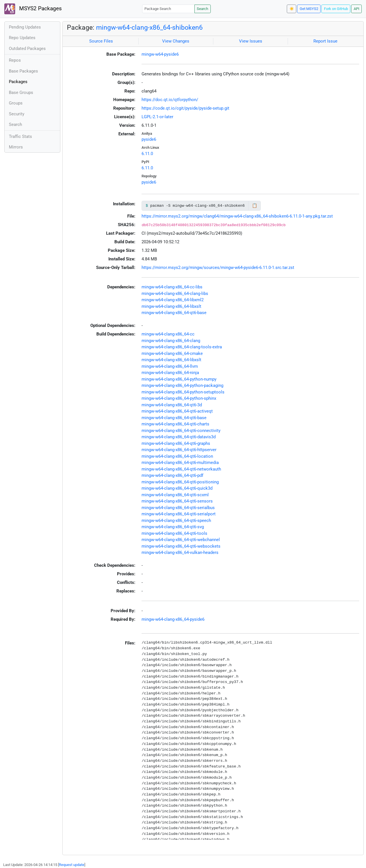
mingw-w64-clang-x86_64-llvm (170, 366)
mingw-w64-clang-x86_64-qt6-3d (172, 405)
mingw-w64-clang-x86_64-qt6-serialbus (178, 508)
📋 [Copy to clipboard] (255, 206)
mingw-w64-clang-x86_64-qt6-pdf (172, 475)
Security (17, 114)
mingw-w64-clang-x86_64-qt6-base (174, 313)
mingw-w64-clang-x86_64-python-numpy (179, 379)
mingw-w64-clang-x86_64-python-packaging (182, 385)
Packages (18, 82)
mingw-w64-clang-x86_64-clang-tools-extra (182, 347)
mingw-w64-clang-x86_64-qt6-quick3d (177, 488)
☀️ (292, 9)
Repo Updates (22, 38)
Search (202, 9)
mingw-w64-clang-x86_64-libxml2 (173, 300)
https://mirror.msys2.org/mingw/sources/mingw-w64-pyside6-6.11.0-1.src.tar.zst (218, 268)
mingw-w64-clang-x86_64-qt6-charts (175, 424)
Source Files (101, 41)
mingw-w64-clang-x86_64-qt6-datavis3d (179, 437)
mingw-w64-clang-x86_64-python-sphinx (179, 398)
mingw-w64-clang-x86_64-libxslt (171, 306)
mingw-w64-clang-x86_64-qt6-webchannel (181, 540)
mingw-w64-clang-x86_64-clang (171, 341)
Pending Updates (25, 27)
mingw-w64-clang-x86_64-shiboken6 (149, 27)
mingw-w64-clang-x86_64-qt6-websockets (181, 546)
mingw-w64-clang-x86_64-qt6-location (177, 456)
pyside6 (149, 139)
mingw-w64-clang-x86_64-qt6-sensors (177, 501)
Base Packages (23, 71)
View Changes (176, 41)
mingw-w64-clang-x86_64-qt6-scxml (175, 495)
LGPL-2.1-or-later (157, 117)
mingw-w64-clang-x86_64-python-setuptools (183, 392)
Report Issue (325, 41)
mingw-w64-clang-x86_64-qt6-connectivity (181, 431)
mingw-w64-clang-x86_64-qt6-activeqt (177, 411)
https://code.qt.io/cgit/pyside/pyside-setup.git (185, 108)
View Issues (251, 41)
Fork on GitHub (336, 9)
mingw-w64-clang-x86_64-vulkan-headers (180, 552)
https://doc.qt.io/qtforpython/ (170, 100)
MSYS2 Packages (33, 9)
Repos (15, 60)
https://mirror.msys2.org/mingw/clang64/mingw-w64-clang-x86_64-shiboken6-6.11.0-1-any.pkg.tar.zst (237, 216)
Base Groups (21, 93)
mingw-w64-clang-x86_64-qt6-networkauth (181, 469)
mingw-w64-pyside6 (160, 54)
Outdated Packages (27, 49)
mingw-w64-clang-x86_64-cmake (172, 353)
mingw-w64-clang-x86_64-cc (168, 334)
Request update (72, 865)
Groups (16, 103)
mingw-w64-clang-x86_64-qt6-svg (173, 527)
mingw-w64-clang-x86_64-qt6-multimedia (180, 463)
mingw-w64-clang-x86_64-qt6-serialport (179, 514)
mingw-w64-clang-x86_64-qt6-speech (176, 521)
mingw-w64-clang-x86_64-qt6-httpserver (179, 450)
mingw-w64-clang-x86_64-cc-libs (172, 287)
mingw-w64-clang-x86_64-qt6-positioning (180, 482)
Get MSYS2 (309, 9)
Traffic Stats (20, 136)
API (357, 9)
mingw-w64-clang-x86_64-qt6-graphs (176, 443)
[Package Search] (168, 9)
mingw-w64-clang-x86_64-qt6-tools (174, 533)
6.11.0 (147, 154)
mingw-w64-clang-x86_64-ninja (170, 373)
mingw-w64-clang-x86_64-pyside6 (173, 619)
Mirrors (16, 147)
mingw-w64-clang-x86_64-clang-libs (175, 294)
